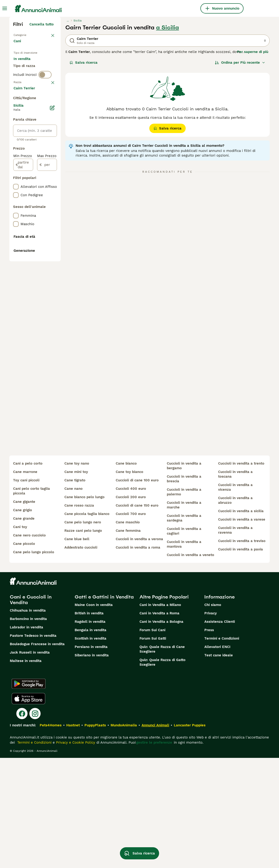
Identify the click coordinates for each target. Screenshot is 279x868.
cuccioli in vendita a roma (138, 658)
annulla (47, 117)
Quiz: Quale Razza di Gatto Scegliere (162, 772)
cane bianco (126, 574)
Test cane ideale (219, 765)
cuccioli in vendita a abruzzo (235, 610)
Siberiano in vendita (92, 765)
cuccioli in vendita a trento (241, 574)
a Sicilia (167, 28)
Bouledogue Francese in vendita (37, 754)
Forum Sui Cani (152, 740)
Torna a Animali (27, 35)
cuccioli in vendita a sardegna (184, 628)
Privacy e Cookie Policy (75, 853)
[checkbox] (16, 141)
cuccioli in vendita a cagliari (184, 641)
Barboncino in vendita (28, 729)
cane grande (24, 629)
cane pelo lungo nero (83, 632)
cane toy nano (77, 574)
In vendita (26, 67)
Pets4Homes (51, 835)
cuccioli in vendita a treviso (242, 651)
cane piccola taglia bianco (87, 624)
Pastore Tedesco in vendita (33, 746)
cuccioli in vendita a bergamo (184, 576)
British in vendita (89, 723)
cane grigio (23, 620)
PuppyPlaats (95, 835)
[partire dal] (23, 301)
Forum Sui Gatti (153, 749)
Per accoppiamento (34, 90)
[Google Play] (29, 794)
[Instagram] (35, 824)
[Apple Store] (28, 809)
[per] (47, 301)
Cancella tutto (42, 24)
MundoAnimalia (124, 835)
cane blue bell (77, 649)
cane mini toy (76, 582)
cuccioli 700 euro (131, 624)
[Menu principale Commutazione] (5, 8)
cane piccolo (24, 654)
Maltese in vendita (26, 771)
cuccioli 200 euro (131, 607)
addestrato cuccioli (81, 658)
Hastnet (73, 835)
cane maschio (128, 632)
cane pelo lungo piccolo (34, 662)
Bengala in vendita (91, 740)
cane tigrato (75, 590)
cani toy (20, 637)
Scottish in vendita (91, 749)
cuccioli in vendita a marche (184, 615)
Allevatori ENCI (217, 757)
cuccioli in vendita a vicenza (235, 597)
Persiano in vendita (91, 757)
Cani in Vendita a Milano (160, 715)
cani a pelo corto (28, 574)
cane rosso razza (79, 616)
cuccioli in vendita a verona (139, 649)
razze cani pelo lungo (83, 641)
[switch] (45, 107)
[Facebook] (22, 824)
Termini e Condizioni (222, 749)
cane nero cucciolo (29, 645)
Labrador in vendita (26, 737)
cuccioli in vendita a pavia (241, 659)
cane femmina (128, 641)
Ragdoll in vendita (90, 732)
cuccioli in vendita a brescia (184, 589)
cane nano (73, 599)
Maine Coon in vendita (94, 715)
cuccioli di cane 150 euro (137, 616)
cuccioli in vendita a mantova (184, 654)
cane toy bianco (129, 582)
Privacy (211, 723)
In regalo (25, 78)
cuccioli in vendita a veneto (190, 665)
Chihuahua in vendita (28, 721)
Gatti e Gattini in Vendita (104, 707)
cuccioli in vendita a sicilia (241, 621)
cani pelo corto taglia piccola (31, 601)
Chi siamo (213, 715)
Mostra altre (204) (41, 225)
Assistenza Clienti (220, 732)
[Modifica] (52, 244)
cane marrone (25, 582)
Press (209, 740)
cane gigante (24, 612)
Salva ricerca (84, 63)
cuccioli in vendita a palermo (184, 602)
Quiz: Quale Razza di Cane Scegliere (162, 759)
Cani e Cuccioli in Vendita (31, 710)
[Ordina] (240, 63)
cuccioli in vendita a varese (242, 630)
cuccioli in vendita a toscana (235, 584)
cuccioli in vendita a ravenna (235, 640)
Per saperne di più (253, 52)
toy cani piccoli (26, 590)
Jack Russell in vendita (30, 763)
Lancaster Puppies (190, 835)
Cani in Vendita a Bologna (161, 732)
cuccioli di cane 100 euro (137, 590)
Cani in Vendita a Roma (159, 723)
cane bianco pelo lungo (84, 607)
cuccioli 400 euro (131, 599)
